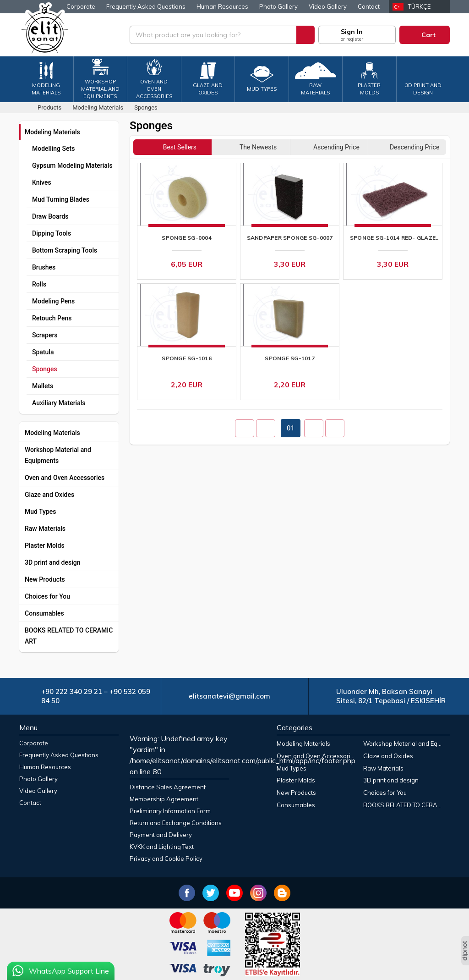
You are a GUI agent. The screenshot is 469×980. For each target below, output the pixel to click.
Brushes (44, 267)
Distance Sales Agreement (168, 787)
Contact (369, 6)
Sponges (45, 369)
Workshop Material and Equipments (58, 455)
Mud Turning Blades (61, 199)
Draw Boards (50, 216)
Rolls (39, 284)
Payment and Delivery (161, 835)
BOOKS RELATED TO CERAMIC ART (69, 636)
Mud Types (41, 512)
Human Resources (222, 6)
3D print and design (53, 562)
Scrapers (45, 335)
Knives (42, 182)
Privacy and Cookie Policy (166, 859)
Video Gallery (328, 6)
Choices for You (47, 596)
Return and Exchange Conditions (176, 823)
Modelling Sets (53, 149)
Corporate (81, 6)
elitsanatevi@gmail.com (229, 696)
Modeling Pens (53, 301)
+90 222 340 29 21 (72, 691)
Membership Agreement (164, 799)
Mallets (43, 386)
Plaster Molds (45, 545)
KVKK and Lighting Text (162, 847)
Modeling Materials (52, 132)
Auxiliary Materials (59, 403)
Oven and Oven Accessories (65, 478)
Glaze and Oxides (49, 495)
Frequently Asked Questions (146, 6)
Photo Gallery (278, 6)
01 (291, 428)
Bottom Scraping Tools (65, 250)
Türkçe (419, 6)
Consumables (44, 613)
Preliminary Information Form (170, 811)
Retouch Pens (52, 318)
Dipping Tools (52, 233)
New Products (45, 579)
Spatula (43, 352)
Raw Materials (45, 529)
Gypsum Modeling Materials (72, 165)
